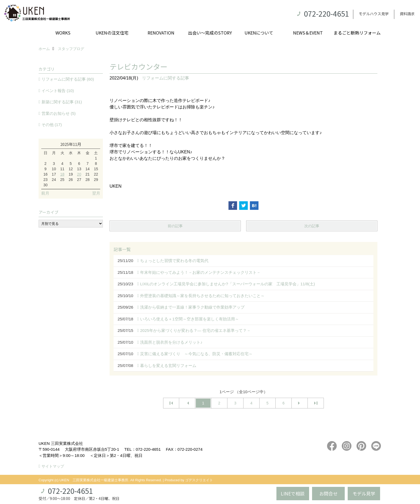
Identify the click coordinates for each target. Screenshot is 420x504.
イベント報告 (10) (58, 91)
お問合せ (328, 493)
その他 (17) (52, 125)
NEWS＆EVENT (308, 33)
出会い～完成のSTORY (210, 33)
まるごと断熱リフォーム (357, 33)
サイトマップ (53, 466)
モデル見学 (364, 493)
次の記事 (312, 226)
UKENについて (259, 33)
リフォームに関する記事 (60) (68, 79)
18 (62, 174)
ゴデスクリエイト (199, 480)
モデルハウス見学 (374, 14)
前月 (45, 193)
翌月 (96, 193)
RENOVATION (161, 33)
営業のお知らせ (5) (59, 113)
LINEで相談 (293, 493)
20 (79, 174)
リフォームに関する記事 (166, 78)
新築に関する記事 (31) (62, 102)
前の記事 (175, 226)
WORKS (63, 33)
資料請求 (407, 14)
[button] (243, 169)
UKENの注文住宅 (112, 33)
